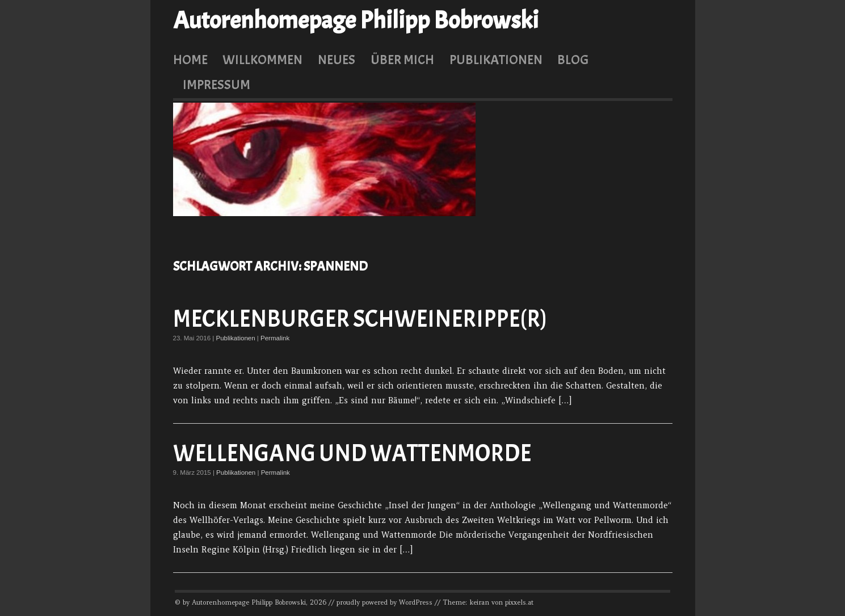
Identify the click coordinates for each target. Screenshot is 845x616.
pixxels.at (519, 602)
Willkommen (262, 60)
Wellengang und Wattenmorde (352, 453)
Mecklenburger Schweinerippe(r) (360, 319)
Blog (573, 60)
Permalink (275, 338)
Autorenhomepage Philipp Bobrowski (356, 20)
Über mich (402, 60)
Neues (337, 60)
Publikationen (496, 60)
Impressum (216, 85)
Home (190, 60)
